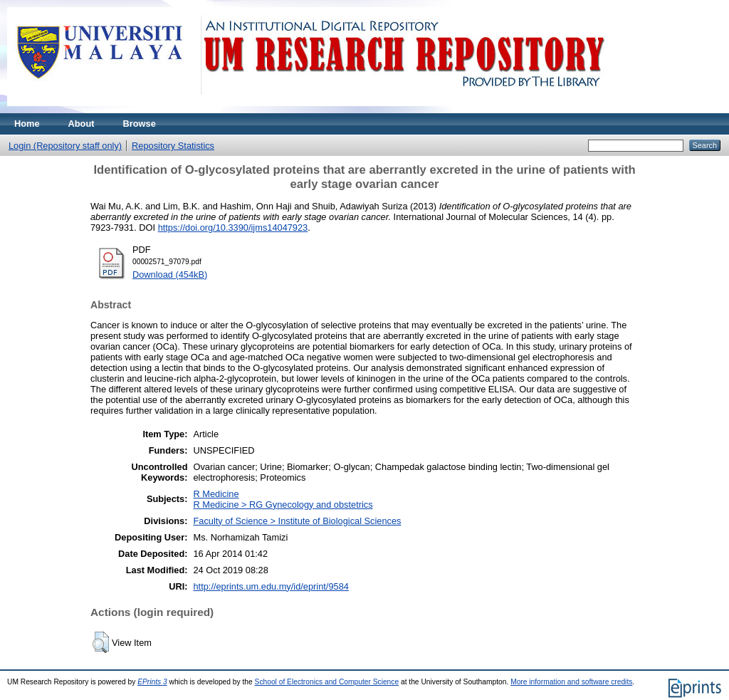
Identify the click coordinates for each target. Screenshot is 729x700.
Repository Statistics (173, 146)
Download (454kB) (170, 275)
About (82, 124)
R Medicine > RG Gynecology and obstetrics (283, 505)
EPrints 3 (152, 682)
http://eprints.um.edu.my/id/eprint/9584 (271, 586)
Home (27, 124)
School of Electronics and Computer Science (327, 682)
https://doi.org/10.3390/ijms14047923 (233, 228)
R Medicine (216, 494)
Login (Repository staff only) (65, 146)
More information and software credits (571, 682)
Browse (140, 124)
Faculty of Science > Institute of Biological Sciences (297, 521)
